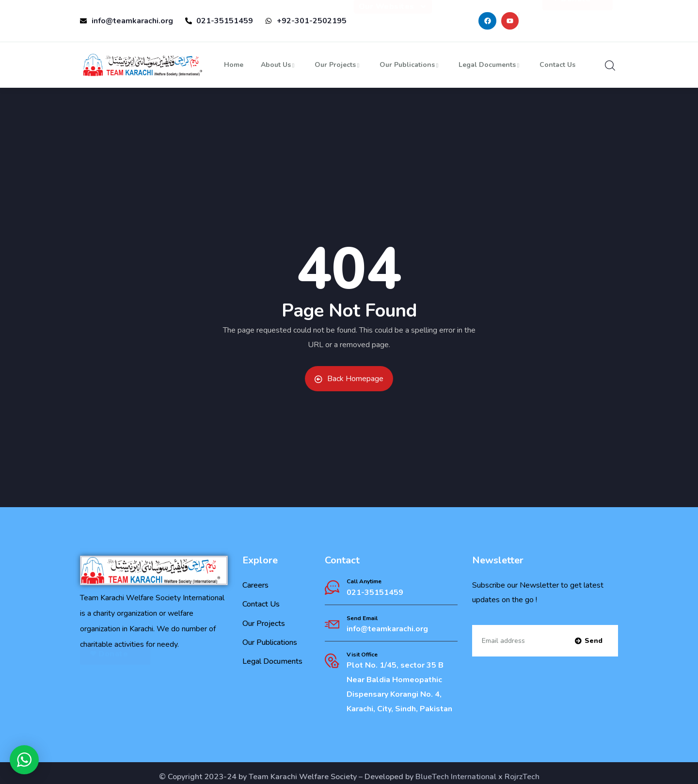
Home (234, 65)
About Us (279, 65)
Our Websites (393, 18)
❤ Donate (578, 17)
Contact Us (557, 65)
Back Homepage (349, 379)
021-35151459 (375, 592)
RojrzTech (522, 777)
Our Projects (338, 65)
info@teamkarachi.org (387, 629)
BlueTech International (456, 777)
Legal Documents (490, 65)
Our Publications (410, 65)
